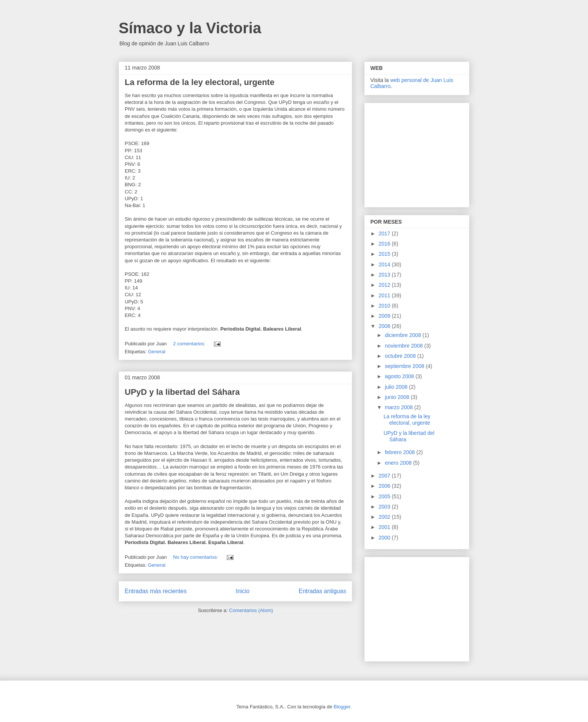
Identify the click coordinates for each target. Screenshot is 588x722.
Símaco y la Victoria (190, 28)
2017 (385, 233)
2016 (385, 244)
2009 (385, 316)
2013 (385, 275)
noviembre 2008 (404, 346)
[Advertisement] (418, 153)
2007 (385, 476)
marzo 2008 (399, 407)
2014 (385, 264)
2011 (385, 295)
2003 (385, 507)
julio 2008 (397, 387)
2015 (385, 254)
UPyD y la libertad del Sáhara (182, 392)
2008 (385, 326)
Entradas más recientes (156, 591)
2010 (385, 306)
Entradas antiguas (322, 591)
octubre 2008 (401, 356)
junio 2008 (398, 397)
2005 (385, 496)
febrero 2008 (400, 452)
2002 (385, 517)
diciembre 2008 (404, 335)
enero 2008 (399, 463)
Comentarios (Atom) (251, 610)
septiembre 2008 (405, 366)
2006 (385, 486)
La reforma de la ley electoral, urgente (200, 82)
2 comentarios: (190, 344)
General (156, 352)
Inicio (243, 591)
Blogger (342, 707)
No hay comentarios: (196, 557)
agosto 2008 (400, 376)
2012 (385, 285)
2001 (385, 527)
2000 (385, 538)
